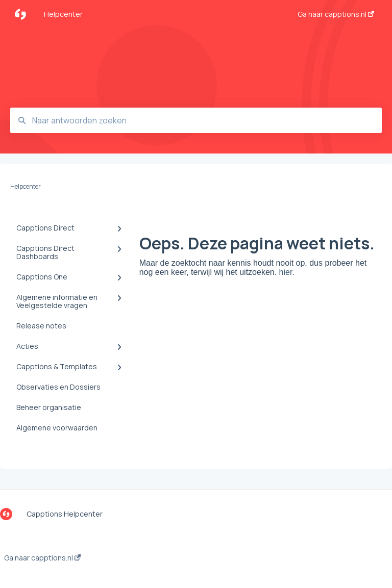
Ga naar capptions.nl (42, 558)
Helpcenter (63, 14)
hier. (287, 272)
